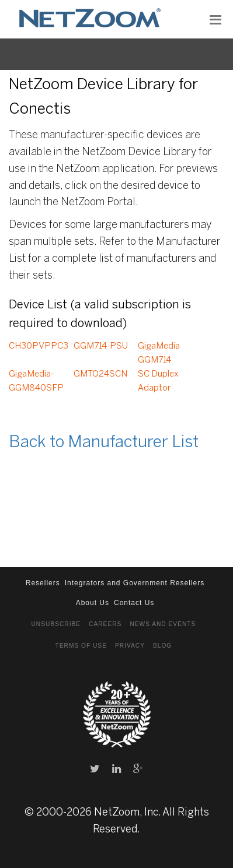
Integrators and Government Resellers (135, 583)
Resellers (43, 583)
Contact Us (134, 603)
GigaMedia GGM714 (159, 353)
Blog (162, 646)
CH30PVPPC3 (39, 346)
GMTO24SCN (100, 374)
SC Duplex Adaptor (158, 381)
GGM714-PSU (101, 346)
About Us (93, 603)
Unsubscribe (56, 624)
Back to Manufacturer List (104, 443)
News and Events (163, 624)
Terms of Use (81, 646)
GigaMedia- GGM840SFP (36, 381)
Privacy (130, 646)
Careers (105, 624)
